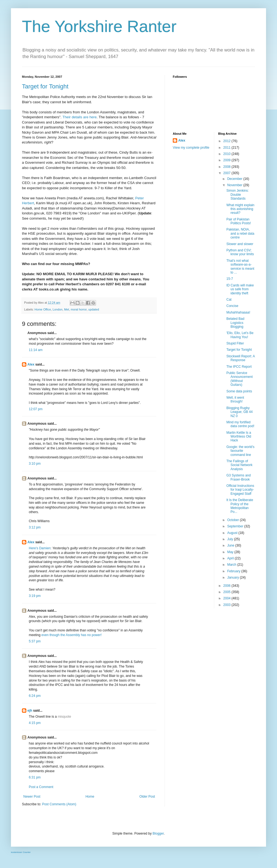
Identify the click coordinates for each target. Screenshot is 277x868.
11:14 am (36, 350)
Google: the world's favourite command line (240, 451)
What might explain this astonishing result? (240, 209)
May (231, 552)
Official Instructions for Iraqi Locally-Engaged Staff (240, 490)
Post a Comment (41, 787)
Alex (31, 364)
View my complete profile (191, 148)
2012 (227, 141)
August (233, 533)
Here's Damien (40, 548)
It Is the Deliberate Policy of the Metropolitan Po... (240, 506)
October (233, 520)
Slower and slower (240, 244)
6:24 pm (35, 696)
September (236, 526)
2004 (227, 598)
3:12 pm (35, 527)
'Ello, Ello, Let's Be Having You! (240, 335)
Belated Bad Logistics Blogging (235, 323)
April (231, 558)
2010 (227, 154)
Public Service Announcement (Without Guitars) (239, 379)
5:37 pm (35, 641)
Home (90, 797)
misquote (64, 717)
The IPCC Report (239, 367)
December (235, 179)
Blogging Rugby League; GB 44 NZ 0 (239, 412)
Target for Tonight (45, 86)
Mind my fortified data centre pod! (240, 424)
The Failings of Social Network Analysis (239, 465)
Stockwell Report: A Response (240, 358)
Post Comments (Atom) (59, 804)
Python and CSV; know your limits (240, 252)
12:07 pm (36, 409)
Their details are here (80, 117)
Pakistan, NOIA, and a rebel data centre (240, 233)
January (233, 577)
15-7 (230, 279)
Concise (232, 306)
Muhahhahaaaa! (238, 312)
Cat (229, 300)
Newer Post (32, 797)
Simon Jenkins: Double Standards (237, 195)
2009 (227, 160)
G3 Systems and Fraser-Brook (238, 477)
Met (67, 309)
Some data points (239, 391)
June (231, 545)
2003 (227, 605)
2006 (227, 586)
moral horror (79, 309)
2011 (227, 148)
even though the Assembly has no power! (71, 635)
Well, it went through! (235, 399)
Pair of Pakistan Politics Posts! (239, 221)
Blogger (158, 833)
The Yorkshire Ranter (99, 26)
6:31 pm (35, 777)
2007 (227, 173)
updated (94, 309)
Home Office (43, 309)
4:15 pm (35, 723)
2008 (227, 167)
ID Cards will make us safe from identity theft (240, 289)
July (231, 539)
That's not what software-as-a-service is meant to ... (240, 267)
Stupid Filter (235, 343)
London (58, 309)
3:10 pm (35, 464)
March (232, 565)
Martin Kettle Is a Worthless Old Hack (239, 437)
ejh (30, 711)
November (235, 185)
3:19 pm (35, 596)
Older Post (147, 797)
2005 (227, 592)
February (234, 571)
